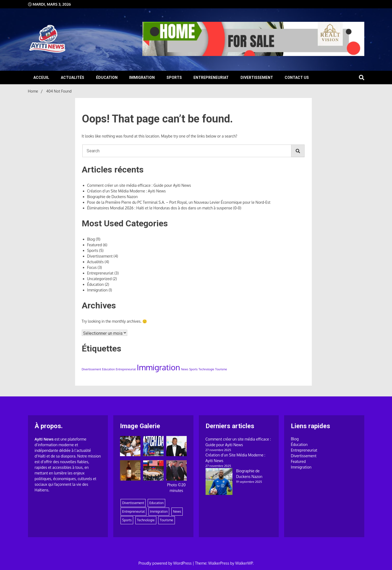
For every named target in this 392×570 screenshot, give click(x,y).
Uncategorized (99, 279)
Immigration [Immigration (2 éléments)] (159, 367)
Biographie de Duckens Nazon (112, 197)
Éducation (107, 78)
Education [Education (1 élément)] (108, 369)
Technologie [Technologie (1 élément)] (206, 369)
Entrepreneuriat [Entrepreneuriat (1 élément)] (126, 369)
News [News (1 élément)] (185, 369)
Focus (92, 267)
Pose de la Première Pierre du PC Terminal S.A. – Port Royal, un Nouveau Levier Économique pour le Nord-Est (179, 202)
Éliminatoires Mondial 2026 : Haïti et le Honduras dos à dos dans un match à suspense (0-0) (164, 208)
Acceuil (41, 78)
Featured (95, 245)
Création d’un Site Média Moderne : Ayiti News (126, 191)
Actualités (73, 78)
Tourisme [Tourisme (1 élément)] (221, 369)
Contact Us (297, 78)
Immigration (142, 78)
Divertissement (257, 78)
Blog (91, 239)
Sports (174, 78)
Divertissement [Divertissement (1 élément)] (91, 369)
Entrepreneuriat (211, 78)
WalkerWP (244, 563)
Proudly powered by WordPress (166, 563)
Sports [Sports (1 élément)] (193, 369)
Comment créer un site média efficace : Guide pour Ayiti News (139, 185)
